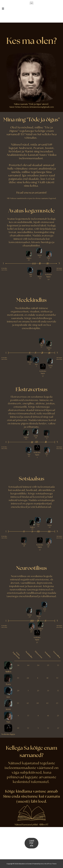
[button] (31, 9)
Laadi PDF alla (32, 843)
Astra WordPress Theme (48, 864)
